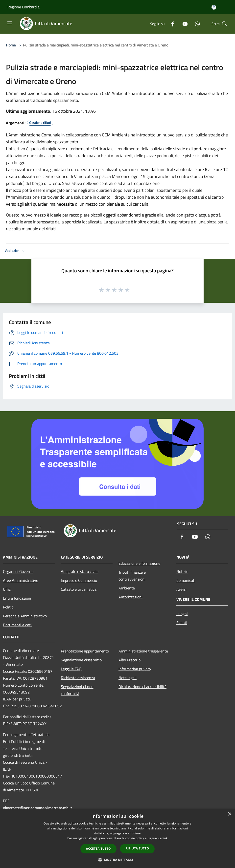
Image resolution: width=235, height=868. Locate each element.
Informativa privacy (135, 669)
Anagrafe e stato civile (80, 571)
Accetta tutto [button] (98, 849)
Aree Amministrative (21, 580)
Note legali (128, 678)
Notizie (182, 571)
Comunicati (186, 580)
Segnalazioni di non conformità (77, 690)
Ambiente (127, 588)
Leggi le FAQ (71, 669)
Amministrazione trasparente (143, 651)
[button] (117, 860)
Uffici (7, 589)
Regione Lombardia (23, 7)
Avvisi (181, 589)
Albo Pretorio (129, 660)
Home (11, 45)
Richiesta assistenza (78, 678)
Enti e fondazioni (17, 598)
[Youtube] (183, 24)
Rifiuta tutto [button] (137, 848)
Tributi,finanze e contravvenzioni (132, 576)
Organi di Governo (18, 571)
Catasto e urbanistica (79, 589)
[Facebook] (171, 24)
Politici (9, 607)
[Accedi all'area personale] (214, 7)
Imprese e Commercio (79, 580)
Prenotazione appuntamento (85, 651)
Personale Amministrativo (25, 616)
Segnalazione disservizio (81, 660)
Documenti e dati (17, 625)
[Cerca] (225, 24)
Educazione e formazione (139, 563)
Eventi (182, 623)
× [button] (229, 814)
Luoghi (182, 614)
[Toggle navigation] (10, 23)
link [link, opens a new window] (165, 838)
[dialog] (117, 838)
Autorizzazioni (130, 597)
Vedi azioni (16, 251)
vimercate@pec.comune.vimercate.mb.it (37, 808)
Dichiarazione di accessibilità (142, 687)
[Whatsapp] (195, 24)
